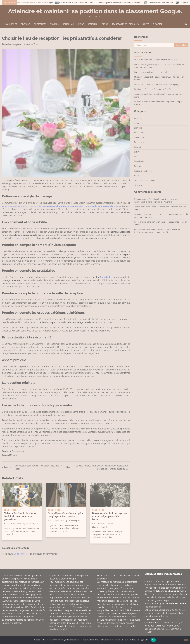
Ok (153, 640)
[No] (186, 640)
